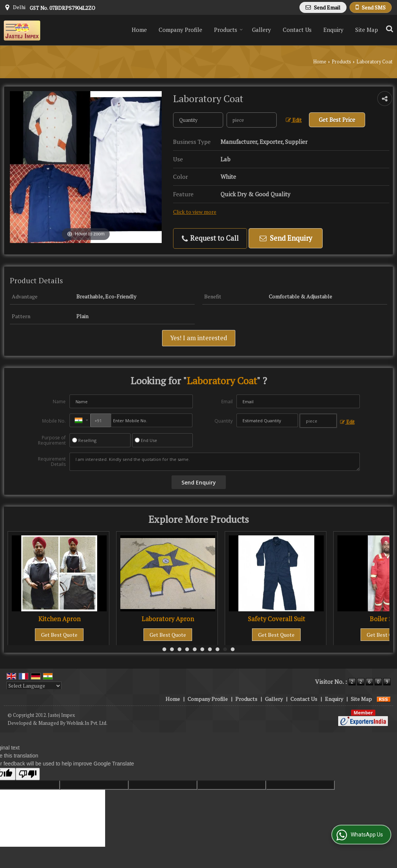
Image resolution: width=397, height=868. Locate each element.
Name (59, 402)
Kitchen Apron (59, 619)
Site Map (367, 30)
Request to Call (210, 238)
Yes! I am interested (199, 338)
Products (228, 30)
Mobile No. (54, 421)
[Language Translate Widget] (34, 686)
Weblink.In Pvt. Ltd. (87, 723)
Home (139, 30)
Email (227, 402)
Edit (294, 120)
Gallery (262, 30)
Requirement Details (52, 462)
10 (233, 649)
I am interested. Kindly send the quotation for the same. (215, 462)
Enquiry (333, 30)
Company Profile (180, 30)
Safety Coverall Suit (276, 619)
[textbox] (252, 120)
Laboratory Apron (168, 619)
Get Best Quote (59, 635)
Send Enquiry (286, 238)
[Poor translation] (28, 774)
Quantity (224, 421)
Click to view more (195, 212)
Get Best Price (337, 120)
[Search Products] (388, 29)
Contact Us (297, 30)
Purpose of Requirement (52, 440)
